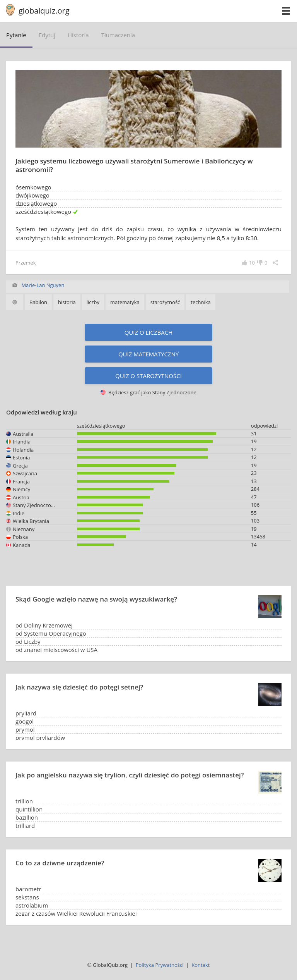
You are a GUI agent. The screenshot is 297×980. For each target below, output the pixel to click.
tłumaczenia (118, 35)
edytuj (47, 35)
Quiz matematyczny (148, 354)
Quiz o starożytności (148, 376)
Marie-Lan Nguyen (43, 285)
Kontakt (201, 965)
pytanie (16, 35)
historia (78, 35)
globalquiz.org (44, 11)
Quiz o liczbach (149, 332)
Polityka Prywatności (160, 965)
